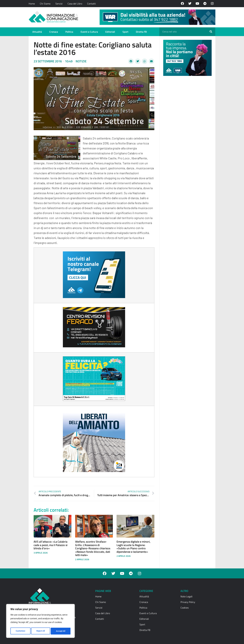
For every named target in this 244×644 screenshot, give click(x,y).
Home (32, 4)
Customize (20, 631)
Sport (125, 32)
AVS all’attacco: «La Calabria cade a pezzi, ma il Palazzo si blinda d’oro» (50, 545)
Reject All (41, 631)
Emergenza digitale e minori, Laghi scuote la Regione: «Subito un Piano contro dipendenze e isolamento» (133, 547)
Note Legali (187, 596)
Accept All (61, 631)
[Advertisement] (187, 126)
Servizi (59, 4)
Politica (69, 32)
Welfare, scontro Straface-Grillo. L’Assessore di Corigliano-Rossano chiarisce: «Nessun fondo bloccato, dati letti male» (93, 548)
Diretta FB (141, 32)
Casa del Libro (75, 4)
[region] (40, 621)
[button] (131, 61)
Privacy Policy (188, 602)
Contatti (91, 4)
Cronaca (54, 32)
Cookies (185, 608)
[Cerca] (211, 32)
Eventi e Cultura (89, 32)
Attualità (37, 32)
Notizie (81, 61)
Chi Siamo (45, 4)
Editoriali (110, 32)
